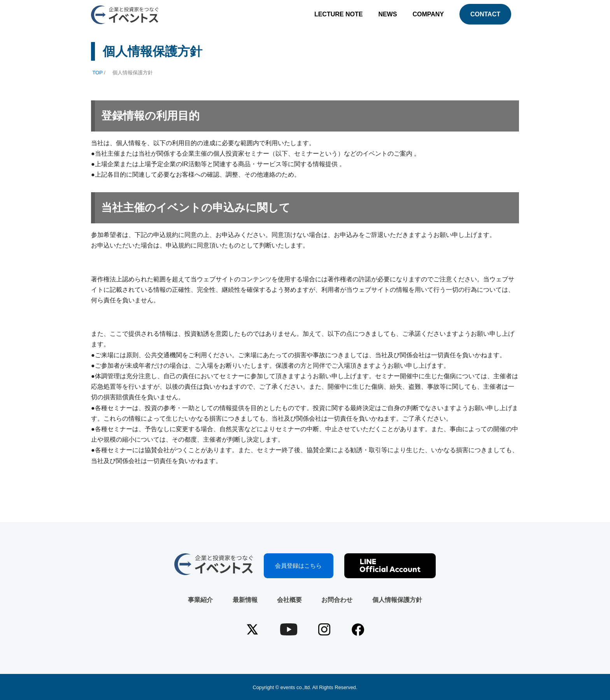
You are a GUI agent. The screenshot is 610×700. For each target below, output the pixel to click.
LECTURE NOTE (338, 14)
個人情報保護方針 (397, 600)
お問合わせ (337, 600)
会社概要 (289, 600)
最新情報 (245, 600)
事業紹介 (200, 600)
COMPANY (428, 14)
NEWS (387, 14)
